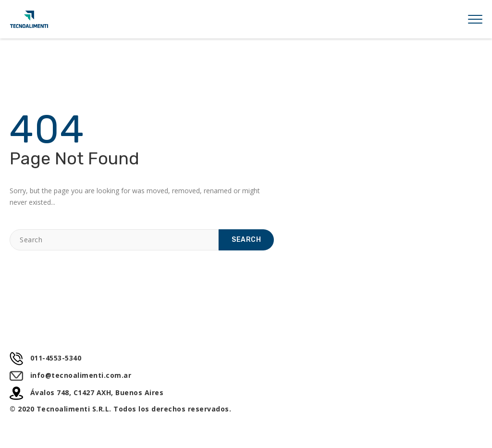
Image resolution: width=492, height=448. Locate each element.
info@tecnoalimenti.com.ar (70, 375)
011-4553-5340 (45, 358)
